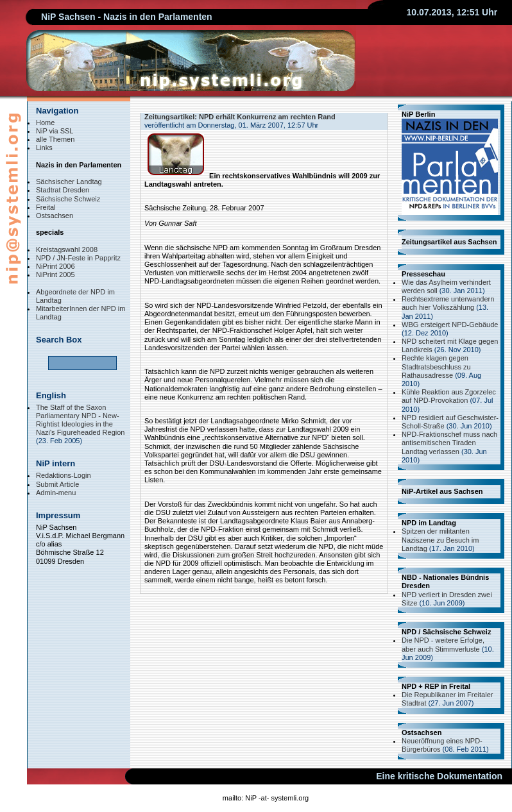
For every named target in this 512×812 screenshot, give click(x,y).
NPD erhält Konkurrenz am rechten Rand (267, 117)
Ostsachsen (55, 216)
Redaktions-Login (64, 475)
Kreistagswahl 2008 (67, 250)
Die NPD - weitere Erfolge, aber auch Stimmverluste (443, 644)
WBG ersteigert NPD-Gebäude (450, 325)
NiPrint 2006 (55, 266)
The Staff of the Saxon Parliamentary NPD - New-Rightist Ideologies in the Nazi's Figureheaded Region (80, 420)
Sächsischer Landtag (69, 182)
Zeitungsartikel (169, 117)
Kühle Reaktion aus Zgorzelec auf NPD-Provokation (449, 396)
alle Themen (55, 139)
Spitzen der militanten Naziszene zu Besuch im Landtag (440, 539)
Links (44, 148)
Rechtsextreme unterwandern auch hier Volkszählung (448, 303)
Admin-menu (56, 493)
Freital (46, 207)
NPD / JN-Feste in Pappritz (78, 258)
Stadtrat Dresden (63, 190)
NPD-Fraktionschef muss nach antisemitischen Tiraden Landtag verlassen (449, 443)
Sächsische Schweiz (68, 199)
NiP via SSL (55, 131)
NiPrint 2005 (55, 275)
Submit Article (57, 484)
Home (45, 123)
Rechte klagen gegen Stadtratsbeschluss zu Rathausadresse (436, 366)
